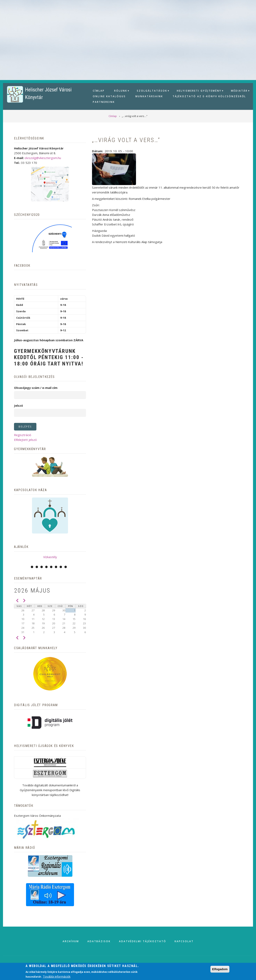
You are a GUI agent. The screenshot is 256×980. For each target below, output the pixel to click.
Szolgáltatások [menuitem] (151, 91)
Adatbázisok (99, 941)
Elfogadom (220, 969)
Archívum (71, 941)
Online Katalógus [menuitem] (109, 96)
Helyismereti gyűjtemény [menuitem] (199, 91)
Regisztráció (23, 435)
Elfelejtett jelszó (25, 440)
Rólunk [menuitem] (120, 91)
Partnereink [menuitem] (104, 102)
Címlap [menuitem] (99, 91)
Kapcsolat (184, 941)
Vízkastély (50, 557)
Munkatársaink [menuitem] (149, 96)
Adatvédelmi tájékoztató (143, 941)
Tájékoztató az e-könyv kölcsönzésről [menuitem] (209, 96)
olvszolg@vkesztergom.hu (43, 158)
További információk (57, 976)
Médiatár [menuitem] (239, 91)
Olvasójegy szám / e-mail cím (36, 388)
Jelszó (18, 405)
